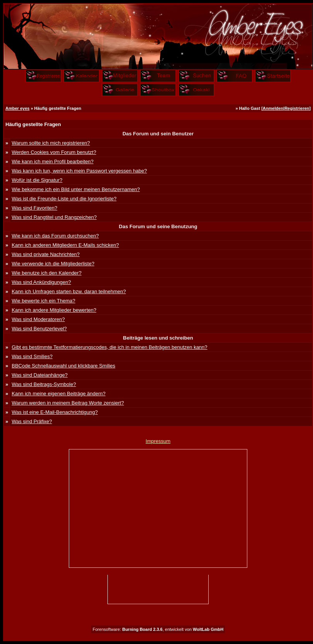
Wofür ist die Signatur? (37, 180)
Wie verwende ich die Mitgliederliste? (53, 264)
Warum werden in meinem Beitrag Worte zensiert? (68, 403)
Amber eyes (17, 108)
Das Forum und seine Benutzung (158, 226)
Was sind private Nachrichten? (46, 254)
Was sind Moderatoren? (38, 319)
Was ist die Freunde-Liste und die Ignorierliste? (64, 199)
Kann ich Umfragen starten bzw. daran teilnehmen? (69, 291)
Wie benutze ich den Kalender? (47, 273)
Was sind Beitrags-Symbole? (44, 384)
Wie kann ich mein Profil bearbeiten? (53, 161)
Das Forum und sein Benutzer (158, 134)
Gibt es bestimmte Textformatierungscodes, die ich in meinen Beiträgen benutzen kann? (109, 347)
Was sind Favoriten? (34, 208)
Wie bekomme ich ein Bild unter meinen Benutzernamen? (76, 189)
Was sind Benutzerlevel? (39, 329)
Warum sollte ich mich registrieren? (51, 143)
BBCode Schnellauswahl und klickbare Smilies (63, 366)
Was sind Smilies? (32, 356)
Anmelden (273, 108)
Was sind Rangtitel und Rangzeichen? (54, 217)
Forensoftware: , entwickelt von (158, 629)
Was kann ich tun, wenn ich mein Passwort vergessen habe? (79, 171)
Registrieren (297, 108)
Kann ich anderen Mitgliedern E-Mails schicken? (65, 245)
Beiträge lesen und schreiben (158, 338)
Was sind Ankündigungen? (41, 282)
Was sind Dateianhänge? (40, 375)
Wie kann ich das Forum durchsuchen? (55, 236)
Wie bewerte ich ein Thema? (43, 301)
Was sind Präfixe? (32, 421)
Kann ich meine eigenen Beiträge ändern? (59, 394)
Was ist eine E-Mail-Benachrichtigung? (55, 412)
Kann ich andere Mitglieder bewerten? (54, 310)
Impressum (158, 441)
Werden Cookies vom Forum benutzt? (54, 152)
